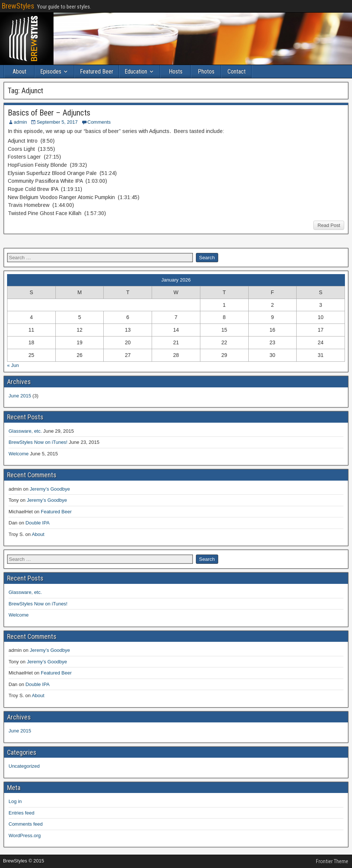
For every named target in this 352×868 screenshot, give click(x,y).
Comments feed (26, 824)
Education (136, 71)
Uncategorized (24, 766)
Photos (206, 71)
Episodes (51, 71)
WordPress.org (25, 836)
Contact (237, 71)
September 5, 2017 (57, 122)
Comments (99, 122)
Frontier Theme (332, 861)
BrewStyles (18, 6)
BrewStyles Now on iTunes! (38, 442)
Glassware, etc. (25, 431)
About (20, 71)
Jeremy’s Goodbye (50, 489)
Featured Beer (97, 71)
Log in (15, 801)
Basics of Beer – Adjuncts (49, 113)
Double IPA (38, 523)
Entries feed (21, 813)
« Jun (13, 365)
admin (20, 122)
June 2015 (20, 396)
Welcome (19, 454)
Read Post (329, 225)
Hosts (176, 71)
